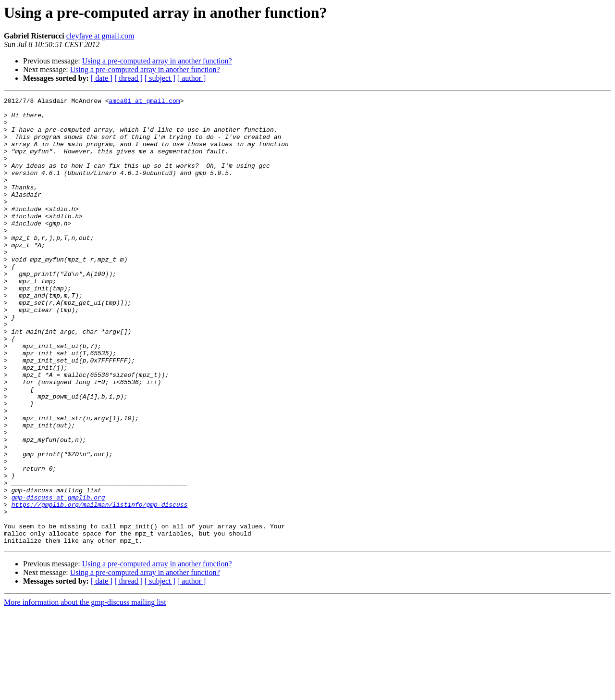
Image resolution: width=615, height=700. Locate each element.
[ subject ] (160, 78)
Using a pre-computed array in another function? (157, 61)
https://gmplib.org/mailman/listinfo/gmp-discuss (100, 587)
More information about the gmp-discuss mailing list (85, 692)
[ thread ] (129, 78)
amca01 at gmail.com (144, 102)
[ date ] (102, 78)
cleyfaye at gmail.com (100, 36)
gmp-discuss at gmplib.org (58, 578)
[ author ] (192, 78)
